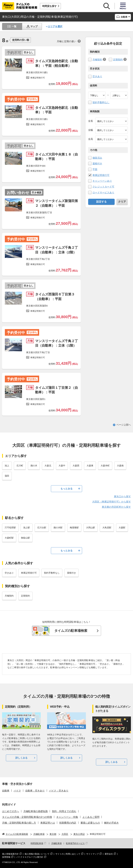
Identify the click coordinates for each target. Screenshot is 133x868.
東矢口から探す (122, 496)
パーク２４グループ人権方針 (30, 857)
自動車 (6, 791)
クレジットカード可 (103, 187)
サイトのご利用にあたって (68, 854)
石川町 (20, 466)
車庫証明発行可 (101, 175)
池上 (7, 466)
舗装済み (97, 158)
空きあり (97, 76)
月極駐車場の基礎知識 (36, 811)
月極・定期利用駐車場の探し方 (19, 823)
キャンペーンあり (102, 181)
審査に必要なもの (90, 823)
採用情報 (6, 857)
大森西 (76, 466)
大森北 (48, 466)
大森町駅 (9, 538)
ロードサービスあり (103, 192)
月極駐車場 (56, 843)
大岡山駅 (91, 528)
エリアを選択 (55, 26)
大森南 (120, 466)
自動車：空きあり (35, 791)
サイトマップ (92, 854)
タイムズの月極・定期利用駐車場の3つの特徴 (27, 817)
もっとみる (66, 489)
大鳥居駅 (107, 528)
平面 (95, 169)
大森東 (90, 466)
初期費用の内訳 (68, 823)
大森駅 (122, 528)
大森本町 (105, 466)
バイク (17, 791)
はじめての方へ (11, 811)
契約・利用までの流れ (64, 811)
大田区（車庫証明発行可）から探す (112, 502)
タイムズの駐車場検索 (71, 631)
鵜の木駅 (58, 528)
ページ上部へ (124, 425)
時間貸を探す (50, 6)
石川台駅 (42, 528)
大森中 (62, 466)
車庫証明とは (48, 823)
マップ (34, 26)
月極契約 (97, 60)
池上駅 (27, 528)
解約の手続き (112, 823)
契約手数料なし (101, 102)
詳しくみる (21, 758)
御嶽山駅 (25, 538)
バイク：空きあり (59, 791)
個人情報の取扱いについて (37, 854)
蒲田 (7, 476)
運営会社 (109, 854)
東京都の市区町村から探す (116, 507)
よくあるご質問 (91, 817)
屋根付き (97, 163)
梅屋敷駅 (74, 528)
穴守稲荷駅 (10, 528)
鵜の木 (34, 466)
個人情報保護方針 (10, 854)
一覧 (14, 26)
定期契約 (118, 60)
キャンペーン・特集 (67, 817)
